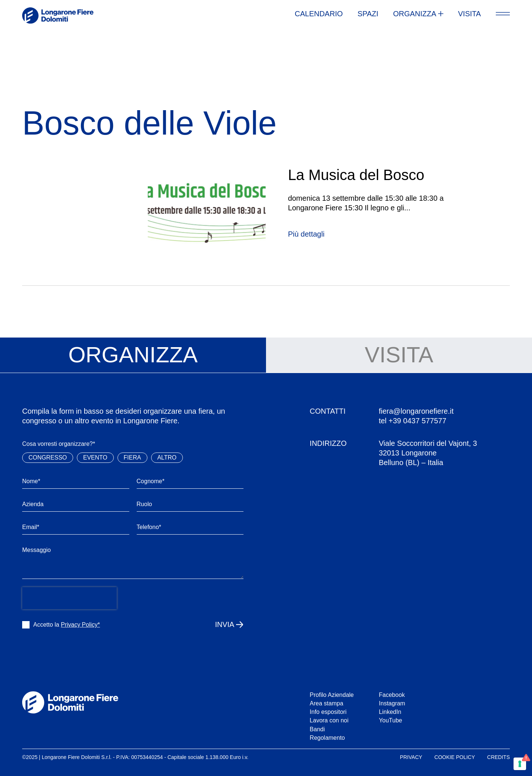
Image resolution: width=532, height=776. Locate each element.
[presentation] (69, 598)
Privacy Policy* (81, 625)
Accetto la (67, 625)
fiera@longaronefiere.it (416, 411)
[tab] (133, 355)
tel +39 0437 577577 (412, 421)
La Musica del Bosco (356, 175)
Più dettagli (306, 234)
